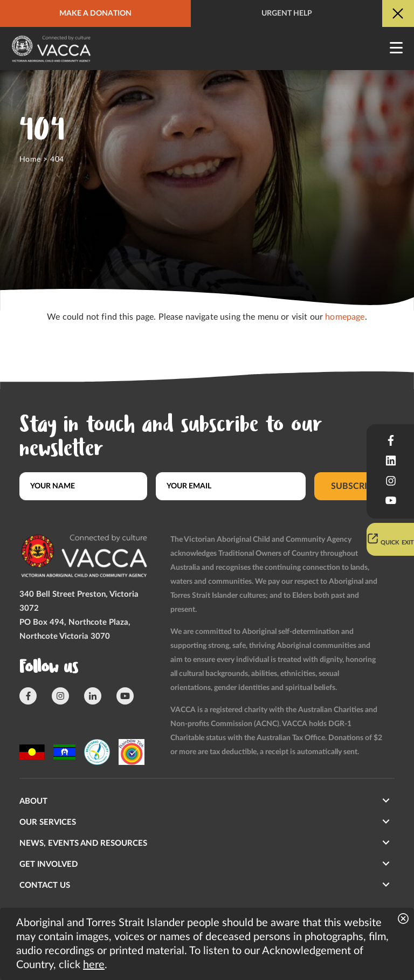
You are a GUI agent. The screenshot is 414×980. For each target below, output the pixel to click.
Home (30, 160)
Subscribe (354, 486)
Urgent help (287, 13)
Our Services (48, 822)
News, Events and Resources (83, 843)
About (33, 801)
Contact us (45, 885)
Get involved (49, 864)
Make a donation (95, 13)
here (94, 965)
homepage (345, 317)
